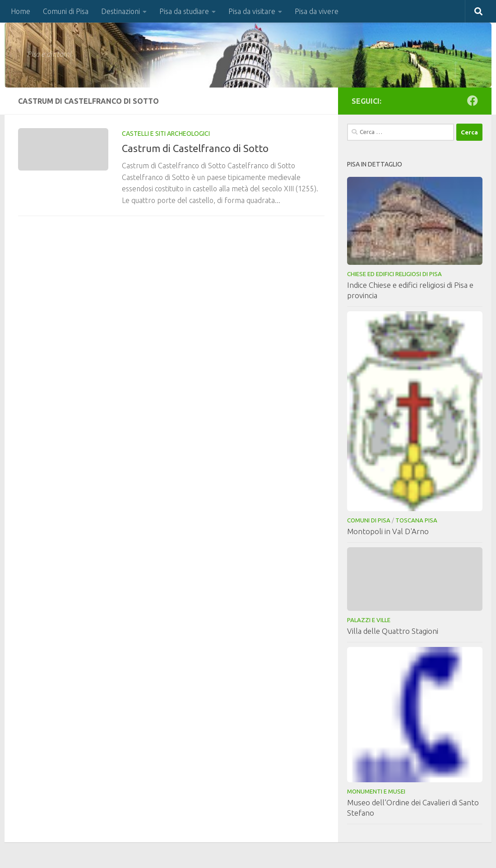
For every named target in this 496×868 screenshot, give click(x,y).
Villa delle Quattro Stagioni (393, 631)
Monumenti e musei (376, 791)
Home (21, 11)
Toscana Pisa (416, 520)
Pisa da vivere (317, 11)
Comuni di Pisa (66, 11)
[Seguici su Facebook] (473, 101)
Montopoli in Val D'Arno (388, 531)
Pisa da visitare (252, 11)
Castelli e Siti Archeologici (166, 134)
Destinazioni (121, 11)
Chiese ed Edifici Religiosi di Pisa (394, 274)
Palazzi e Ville (369, 620)
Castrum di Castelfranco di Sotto (195, 148)
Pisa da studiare (184, 11)
